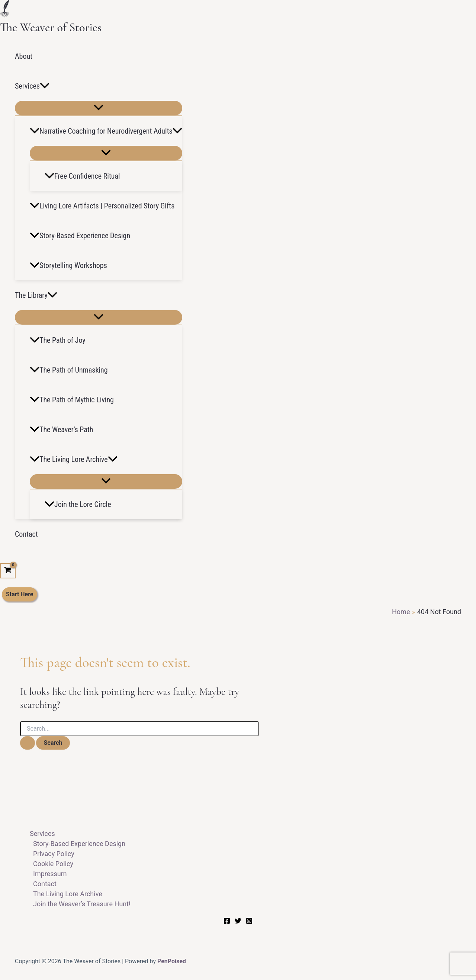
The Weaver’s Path (61, 430)
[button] (45, 86)
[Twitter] (238, 922)
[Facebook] (227, 922)
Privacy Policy (54, 854)
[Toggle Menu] (99, 108)
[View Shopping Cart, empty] (8, 571)
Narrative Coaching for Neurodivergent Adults (106, 131)
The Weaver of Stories (51, 27)
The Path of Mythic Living (72, 400)
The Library (36, 295)
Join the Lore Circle (78, 504)
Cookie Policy (53, 864)
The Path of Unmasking (69, 370)
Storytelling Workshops (68, 265)
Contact (26, 534)
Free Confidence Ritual (82, 176)
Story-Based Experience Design (80, 236)
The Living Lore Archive (74, 459)
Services (32, 86)
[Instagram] (249, 922)
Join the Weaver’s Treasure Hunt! (82, 904)
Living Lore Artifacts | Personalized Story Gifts (102, 206)
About (24, 56)
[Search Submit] (28, 743)
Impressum (50, 874)
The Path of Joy (58, 340)
